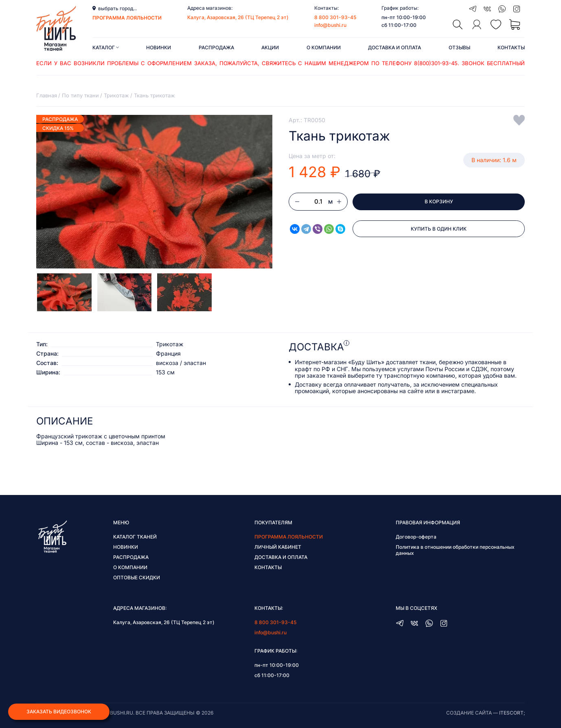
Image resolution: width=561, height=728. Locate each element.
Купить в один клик (439, 230)
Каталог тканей (135, 537)
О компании (324, 47)
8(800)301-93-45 (436, 63)
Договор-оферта (416, 537)
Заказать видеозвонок (59, 711)
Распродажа (216, 47)
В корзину (439, 202)
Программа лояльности (289, 537)
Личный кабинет (278, 547)
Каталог (106, 47)
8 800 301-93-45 (335, 17)
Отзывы (459, 47)
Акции (270, 47)
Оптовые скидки (137, 577)
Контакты (511, 47)
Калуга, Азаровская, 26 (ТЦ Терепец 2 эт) (238, 17)
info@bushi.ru (330, 25)
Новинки (159, 47)
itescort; (512, 713)
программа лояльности (127, 18)
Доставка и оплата (394, 47)
